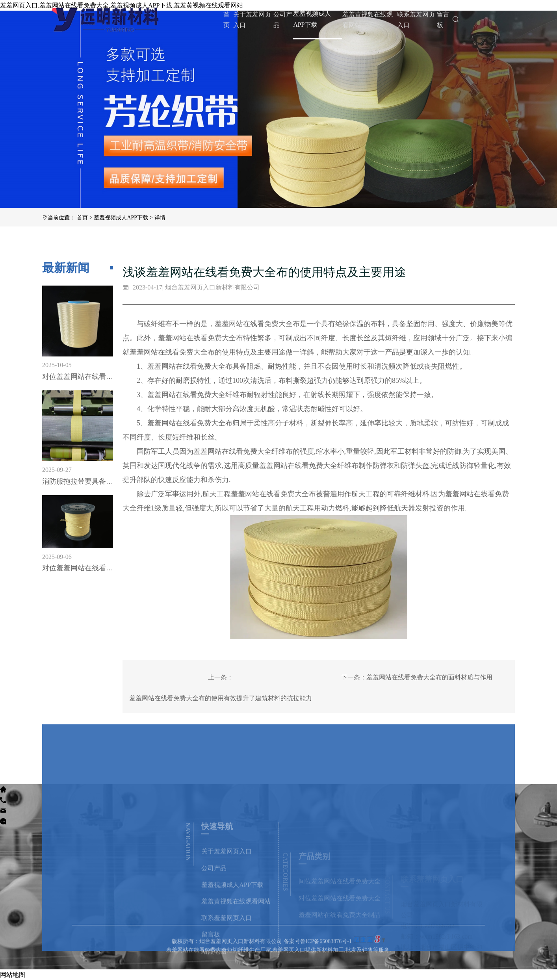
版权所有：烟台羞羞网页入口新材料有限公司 (228, 962)
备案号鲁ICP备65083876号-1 (318, 962)
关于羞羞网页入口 (252, 20)
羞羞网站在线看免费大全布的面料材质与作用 (429, 677)
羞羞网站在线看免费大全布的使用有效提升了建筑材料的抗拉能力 (221, 698)
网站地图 (13, 975)
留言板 (443, 20)
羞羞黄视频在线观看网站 (368, 20)
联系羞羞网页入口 (416, 20)
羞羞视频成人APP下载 (312, 19)
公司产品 (283, 20)
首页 (227, 20)
